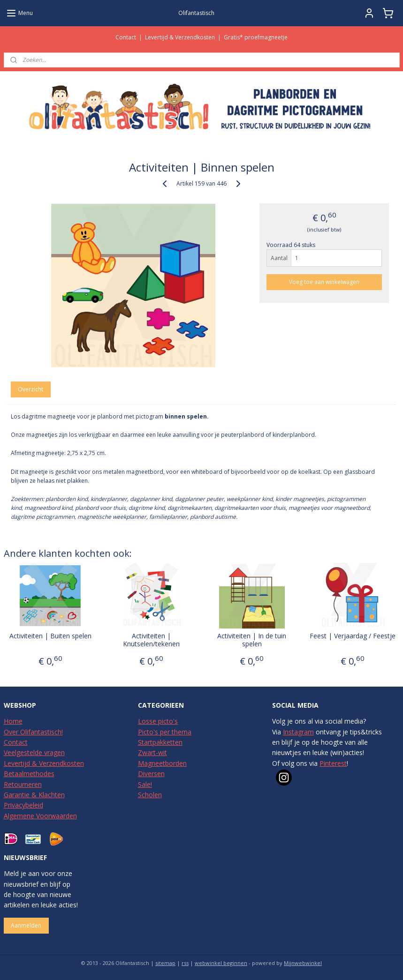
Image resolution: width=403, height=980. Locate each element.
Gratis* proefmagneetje (256, 37)
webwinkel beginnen (221, 963)
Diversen (151, 774)
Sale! (145, 784)
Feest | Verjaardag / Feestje (353, 636)
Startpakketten (160, 742)
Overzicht (30, 389)
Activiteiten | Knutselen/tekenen (151, 640)
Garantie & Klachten (34, 795)
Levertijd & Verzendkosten (180, 37)
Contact (126, 37)
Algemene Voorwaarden (40, 816)
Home (13, 721)
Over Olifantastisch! (33, 732)
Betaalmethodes (29, 774)
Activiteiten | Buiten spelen (50, 636)
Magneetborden (162, 763)
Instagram (298, 732)
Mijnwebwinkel (303, 963)
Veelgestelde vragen (34, 752)
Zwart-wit (152, 752)
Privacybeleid (23, 805)
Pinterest (333, 763)
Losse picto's (158, 721)
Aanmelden (26, 925)
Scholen (150, 795)
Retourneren (23, 784)
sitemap (165, 963)
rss (185, 963)
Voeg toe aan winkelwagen (324, 282)
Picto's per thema (165, 732)
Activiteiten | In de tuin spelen (252, 640)
